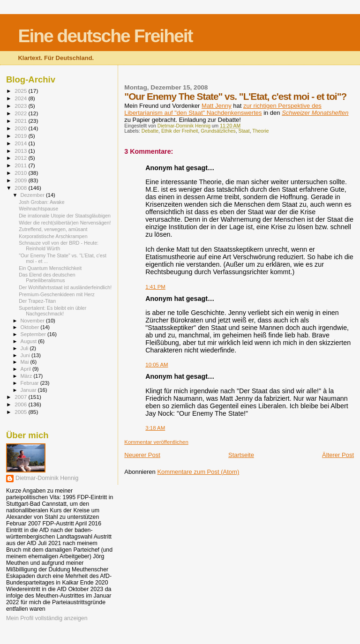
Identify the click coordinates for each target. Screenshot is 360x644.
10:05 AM (157, 365)
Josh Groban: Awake (41, 202)
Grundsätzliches (218, 131)
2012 (21, 158)
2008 (21, 188)
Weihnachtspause (38, 209)
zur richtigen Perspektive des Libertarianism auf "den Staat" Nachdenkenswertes (223, 109)
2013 (21, 151)
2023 (21, 106)
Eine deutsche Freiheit (105, 36)
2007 (21, 397)
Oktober (31, 327)
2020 (21, 128)
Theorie (260, 131)
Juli (25, 348)
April (26, 369)
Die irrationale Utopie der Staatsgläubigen (65, 216)
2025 (21, 91)
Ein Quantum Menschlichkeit (50, 268)
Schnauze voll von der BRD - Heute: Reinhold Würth (59, 246)
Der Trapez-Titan (37, 301)
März (27, 376)
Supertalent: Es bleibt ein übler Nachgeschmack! (52, 311)
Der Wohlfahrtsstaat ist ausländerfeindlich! (65, 287)
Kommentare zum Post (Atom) (198, 472)
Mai (26, 362)
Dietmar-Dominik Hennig (47, 478)
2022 (21, 113)
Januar (29, 390)
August (30, 341)
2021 (21, 121)
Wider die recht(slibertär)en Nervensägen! (65, 223)
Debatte (150, 131)
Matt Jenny (217, 106)
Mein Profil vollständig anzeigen (47, 618)
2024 (21, 98)
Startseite (241, 455)
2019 (21, 136)
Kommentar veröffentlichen (156, 442)
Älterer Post (338, 455)
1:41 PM (155, 287)
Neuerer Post (142, 455)
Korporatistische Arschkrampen (53, 236)
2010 (21, 173)
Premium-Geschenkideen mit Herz (57, 294)
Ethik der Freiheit (180, 131)
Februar (30, 383)
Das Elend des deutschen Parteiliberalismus (47, 277)
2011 (21, 165)
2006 (21, 404)
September (34, 334)
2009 (21, 180)
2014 (21, 143)
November (33, 321)
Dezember (33, 195)
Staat (244, 131)
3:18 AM (155, 428)
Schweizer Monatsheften (315, 113)
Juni (26, 355)
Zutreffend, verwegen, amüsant (53, 229)
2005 (21, 412)
